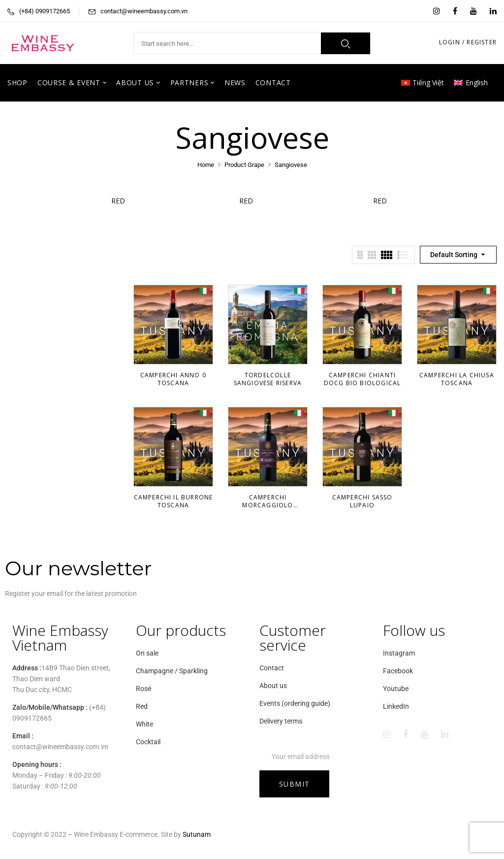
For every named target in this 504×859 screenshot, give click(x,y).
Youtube (396, 689)
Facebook (398, 671)
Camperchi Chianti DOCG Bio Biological (362, 379)
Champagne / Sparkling (172, 671)
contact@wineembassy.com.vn (144, 11)
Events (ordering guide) (295, 703)
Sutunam (197, 834)
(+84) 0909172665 (45, 11)
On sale (147, 653)
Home (206, 165)
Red (124, 201)
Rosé (143, 689)
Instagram (399, 653)
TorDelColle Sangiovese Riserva (268, 379)
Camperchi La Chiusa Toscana (457, 379)
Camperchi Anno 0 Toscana (173, 379)
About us (273, 686)
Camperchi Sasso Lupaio (362, 501)
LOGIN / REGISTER (468, 42)
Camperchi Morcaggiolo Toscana (268, 505)
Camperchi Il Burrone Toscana (173, 501)
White (144, 724)
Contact (272, 668)
